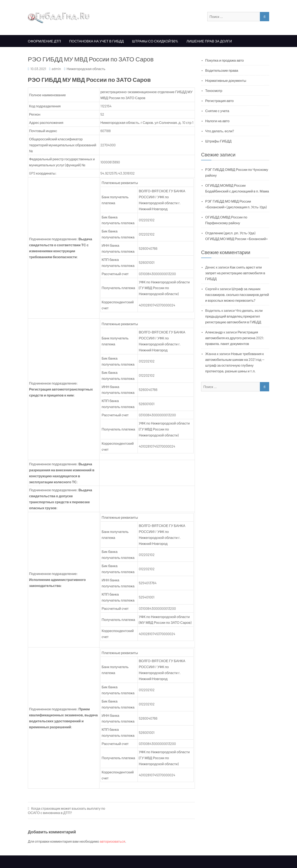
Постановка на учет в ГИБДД (97, 41)
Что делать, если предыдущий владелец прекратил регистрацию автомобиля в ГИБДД (234, 316)
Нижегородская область (86, 69)
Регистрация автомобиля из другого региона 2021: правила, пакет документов (235, 338)
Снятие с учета (217, 111)
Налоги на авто (217, 121)
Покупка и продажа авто (225, 60)
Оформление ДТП (44, 41)
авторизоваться (113, 841)
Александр (214, 332)
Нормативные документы (226, 80)
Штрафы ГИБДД (218, 141)
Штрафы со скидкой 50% (155, 41)
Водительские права (222, 70)
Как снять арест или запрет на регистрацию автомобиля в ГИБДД (235, 273)
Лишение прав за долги (209, 41)
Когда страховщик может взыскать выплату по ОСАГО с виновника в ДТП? (67, 810)
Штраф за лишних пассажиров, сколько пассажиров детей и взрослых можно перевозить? (237, 294)
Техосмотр (214, 90)
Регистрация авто (219, 101)
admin (56, 69)
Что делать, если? (220, 131)
